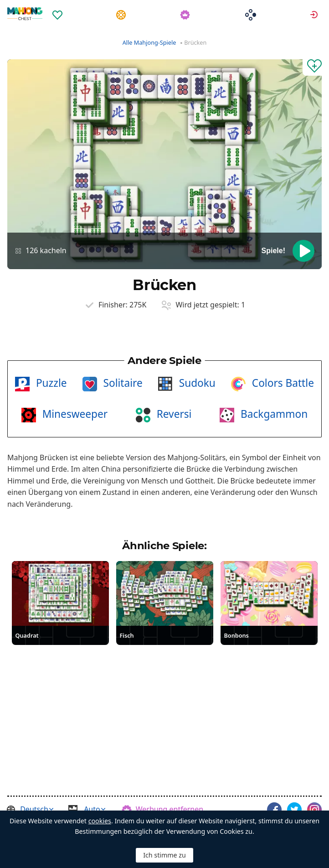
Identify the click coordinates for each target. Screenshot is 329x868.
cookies (100, 821)
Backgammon (273, 414)
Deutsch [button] (34, 809)
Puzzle (50, 383)
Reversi (173, 414)
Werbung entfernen (170, 809)
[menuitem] (59, 9)
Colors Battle (282, 383)
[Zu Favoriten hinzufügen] (312, 68)
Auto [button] (92, 809)
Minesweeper (74, 414)
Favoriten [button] (59, 14)
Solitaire (122, 383)
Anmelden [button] (315, 14)
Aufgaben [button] (122, 14)
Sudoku (196, 383)
